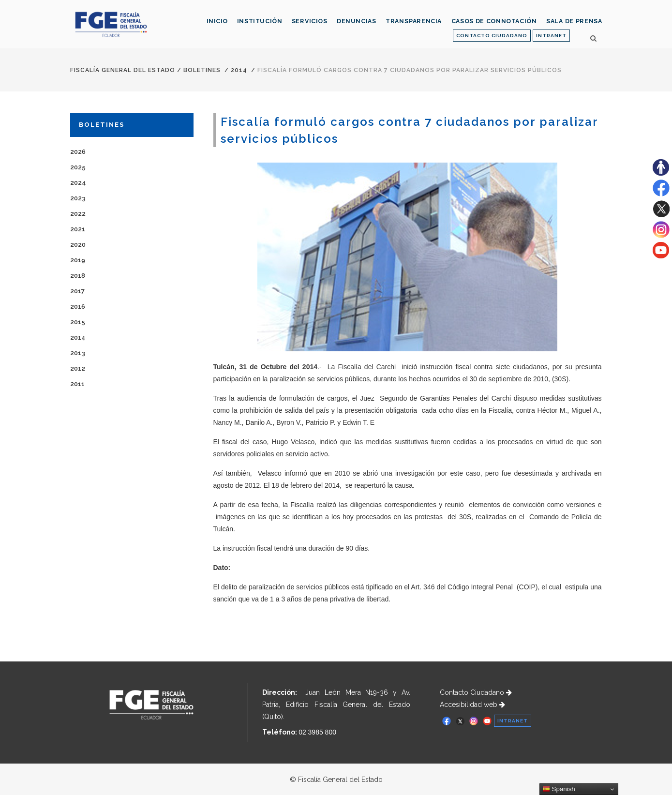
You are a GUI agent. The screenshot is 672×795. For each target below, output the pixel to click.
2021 (78, 229)
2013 (78, 353)
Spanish (559, 789)
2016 (78, 307)
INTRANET (551, 36)
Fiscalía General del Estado (123, 70)
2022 (78, 214)
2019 (78, 260)
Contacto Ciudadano (476, 692)
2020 (78, 245)
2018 (78, 276)
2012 (78, 368)
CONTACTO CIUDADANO (492, 36)
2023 (78, 198)
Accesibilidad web (472, 705)
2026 (78, 152)
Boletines (202, 70)
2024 (78, 183)
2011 (77, 384)
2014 (239, 70)
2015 (78, 322)
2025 (78, 167)
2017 (77, 291)
